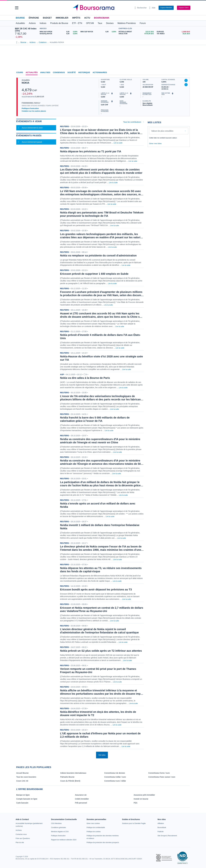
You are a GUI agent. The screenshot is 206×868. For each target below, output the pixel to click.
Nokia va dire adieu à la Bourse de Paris (85, 378)
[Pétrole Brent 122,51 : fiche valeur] (137, 32)
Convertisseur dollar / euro (115, 777)
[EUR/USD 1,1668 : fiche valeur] (174, 32)
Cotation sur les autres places (34, 111)
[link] (19, 830)
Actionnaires (100, 72)
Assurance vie (81, 795)
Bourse (20, 18)
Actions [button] (32, 23)
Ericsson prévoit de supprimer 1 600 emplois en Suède (94, 274)
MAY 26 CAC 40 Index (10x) (26, 30)
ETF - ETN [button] (77, 23)
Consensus (59, 72)
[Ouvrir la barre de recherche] (141, 8)
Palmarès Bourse (67, 777)
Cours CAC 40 (22, 781)
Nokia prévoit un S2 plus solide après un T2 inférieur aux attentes (101, 651)
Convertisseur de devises (115, 773)
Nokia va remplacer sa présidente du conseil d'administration (98, 256)
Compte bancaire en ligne (27, 799)
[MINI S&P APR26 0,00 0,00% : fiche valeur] (59, 32)
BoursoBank (102, 18)
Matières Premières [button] (127, 23)
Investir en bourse (141, 799)
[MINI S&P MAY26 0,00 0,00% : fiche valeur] (99, 32)
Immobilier (62, 18)
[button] (17, 8)
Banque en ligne (23, 795)
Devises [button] (110, 23)
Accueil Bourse (22, 773)
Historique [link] (84, 72)
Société (72, 72)
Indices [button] (43, 23)
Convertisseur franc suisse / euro (162, 777)
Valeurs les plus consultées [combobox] (162, 131)
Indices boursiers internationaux (73, 773)
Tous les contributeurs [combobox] (132, 122)
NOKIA (25, 83)
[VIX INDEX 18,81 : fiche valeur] (174, 34)
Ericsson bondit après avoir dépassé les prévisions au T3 (96, 589)
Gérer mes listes (155, 143)
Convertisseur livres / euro (159, 773)
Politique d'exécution (30, 108)
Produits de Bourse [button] (59, 23)
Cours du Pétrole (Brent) (70, 781)
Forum (143, 23)
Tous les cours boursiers (26, 777)
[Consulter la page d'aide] (152, 8)
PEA (135, 803)
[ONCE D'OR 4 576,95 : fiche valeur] (137, 34)
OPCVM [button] (90, 23)
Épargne (34, 18)
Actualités (32, 72)
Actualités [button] (20, 23)
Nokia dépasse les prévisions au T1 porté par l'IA (91, 151)
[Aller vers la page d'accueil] (102, 8)
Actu (87, 18)
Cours (20, 72)
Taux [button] (100, 23)
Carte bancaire (22, 803)
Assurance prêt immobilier (144, 795)
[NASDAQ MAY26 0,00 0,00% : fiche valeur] (59, 34)
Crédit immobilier (82, 799)
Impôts (76, 18)
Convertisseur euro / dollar (115, 781)
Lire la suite (118, 143)
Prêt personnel (81, 803)
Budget (47, 18)
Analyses (45, 72)
